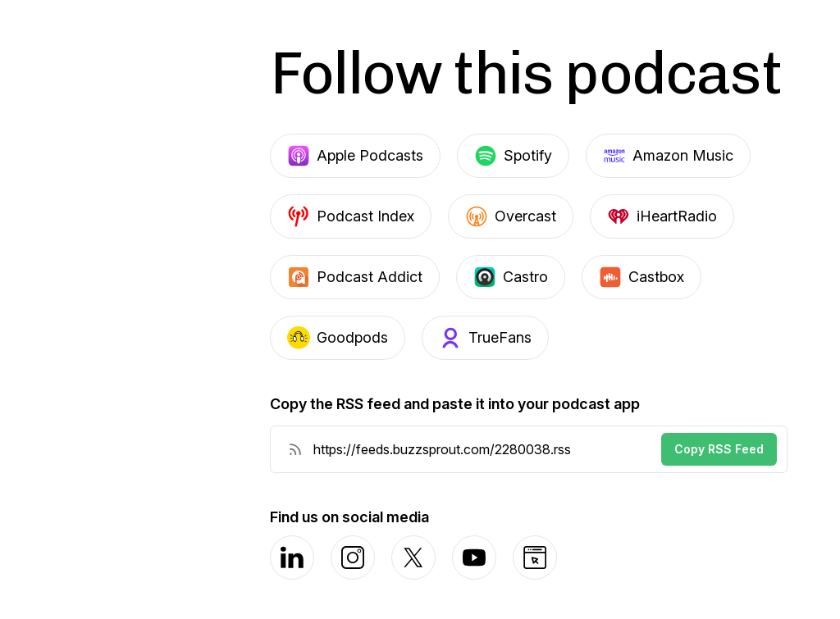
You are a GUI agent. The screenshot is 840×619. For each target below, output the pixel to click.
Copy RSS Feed (719, 449)
